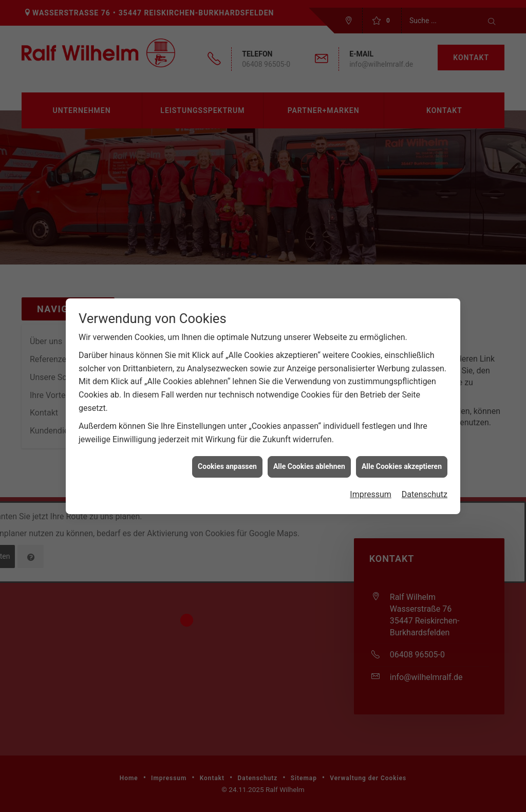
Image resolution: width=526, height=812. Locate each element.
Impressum (371, 486)
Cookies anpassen (227, 458)
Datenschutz (425, 486)
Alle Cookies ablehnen (309, 458)
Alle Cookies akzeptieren (402, 458)
